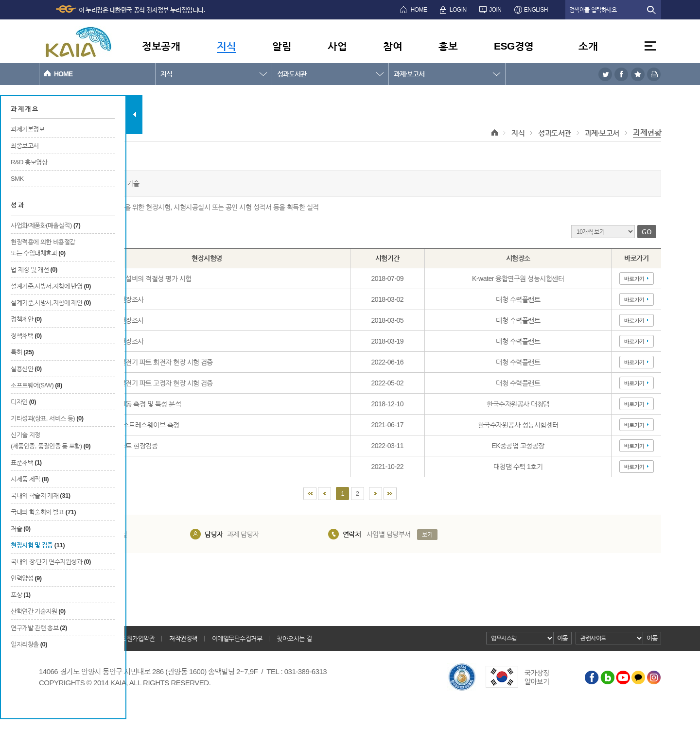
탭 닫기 (134, 114)
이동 (563, 638)
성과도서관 (292, 74)
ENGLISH (536, 10)
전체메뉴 (650, 46)
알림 (282, 46)
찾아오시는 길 (294, 638)
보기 (427, 535)
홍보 (448, 46)
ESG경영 (514, 46)
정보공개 (161, 46)
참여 (393, 46)
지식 (226, 46)
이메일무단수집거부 (237, 638)
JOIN (495, 10)
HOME (419, 10)
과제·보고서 (409, 74)
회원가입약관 (138, 638)
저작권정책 (183, 638)
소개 (588, 46)
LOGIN (458, 10)
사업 (337, 46)
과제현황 (647, 132)
